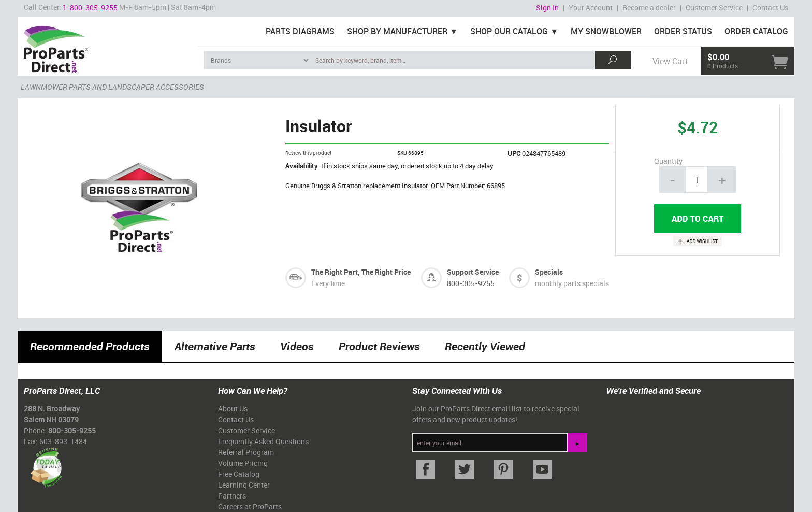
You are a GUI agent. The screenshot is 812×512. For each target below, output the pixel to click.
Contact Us (770, 8)
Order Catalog (756, 31)
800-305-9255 (471, 283)
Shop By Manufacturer (397, 31)
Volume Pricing (243, 463)
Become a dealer (649, 8)
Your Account (591, 8)
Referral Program (246, 452)
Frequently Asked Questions (263, 441)
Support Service (473, 272)
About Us (233, 409)
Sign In (547, 8)
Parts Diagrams (300, 31)
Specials (549, 272)
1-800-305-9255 (90, 8)
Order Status (683, 31)
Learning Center (244, 485)
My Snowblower (606, 31)
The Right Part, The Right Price (361, 272)
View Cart (670, 61)
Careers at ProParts (250, 507)
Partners (232, 496)
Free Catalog (239, 474)
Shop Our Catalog (509, 31)
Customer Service (714, 8)
